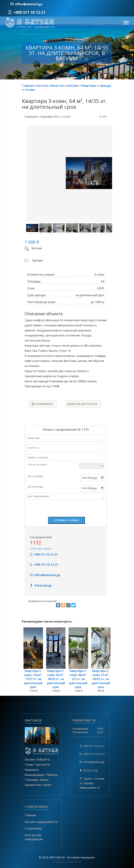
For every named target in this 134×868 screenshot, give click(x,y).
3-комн (30, 90)
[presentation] (53, 509)
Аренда (105, 86)
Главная (28, 86)
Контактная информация (34, 837)
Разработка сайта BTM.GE (67, 862)
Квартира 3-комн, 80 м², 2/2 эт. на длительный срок (78, 679)
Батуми (73, 86)
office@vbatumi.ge (26, 4)
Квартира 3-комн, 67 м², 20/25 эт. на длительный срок (101, 679)
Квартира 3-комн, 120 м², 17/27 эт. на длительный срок (33, 679)
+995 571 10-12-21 (27, 12)
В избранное (42, 404)
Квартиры (89, 86)
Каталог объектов (50, 86)
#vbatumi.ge (41, 585)
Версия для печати (82, 404)
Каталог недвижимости (41, 822)
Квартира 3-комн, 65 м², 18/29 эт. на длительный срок (56, 679)
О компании (33, 828)
